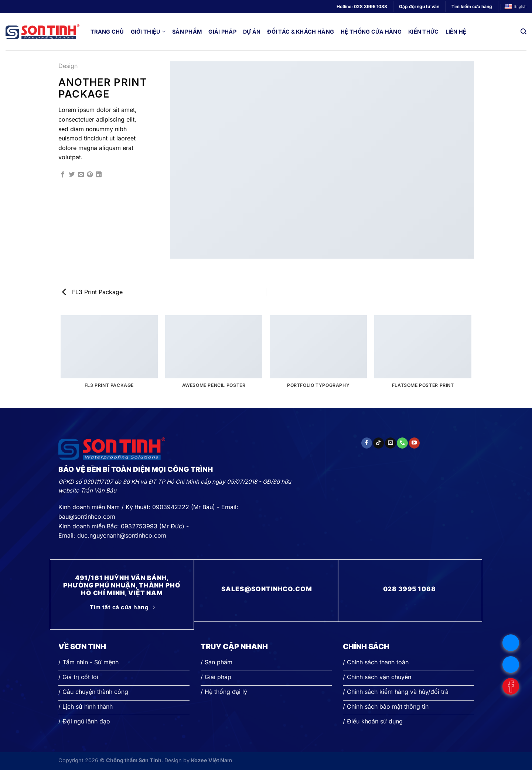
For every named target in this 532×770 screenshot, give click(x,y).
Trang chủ (107, 32)
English (515, 7)
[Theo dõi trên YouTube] (414, 443)
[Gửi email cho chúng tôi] (390, 443)
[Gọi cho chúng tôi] (402, 443)
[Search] (524, 32)
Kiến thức (424, 32)
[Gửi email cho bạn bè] (81, 175)
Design (68, 66)
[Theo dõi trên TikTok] (378, 443)
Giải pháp (222, 32)
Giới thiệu (148, 32)
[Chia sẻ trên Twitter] (72, 175)
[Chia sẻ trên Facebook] (63, 175)
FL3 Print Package (92, 292)
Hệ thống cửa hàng (371, 32)
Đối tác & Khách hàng (301, 32)
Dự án (252, 32)
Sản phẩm (187, 32)
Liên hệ (456, 32)
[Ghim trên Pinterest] (90, 175)
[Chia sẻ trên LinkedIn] (99, 175)
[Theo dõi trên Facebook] (367, 443)
